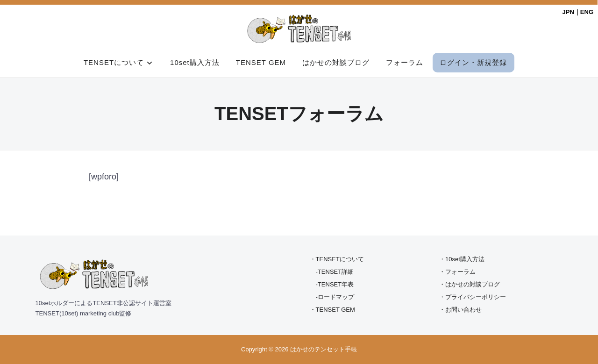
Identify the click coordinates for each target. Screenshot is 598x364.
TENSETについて (114, 62)
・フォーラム (457, 272)
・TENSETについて (337, 259)
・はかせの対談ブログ (470, 284)
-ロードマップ (335, 297)
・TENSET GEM (332, 310)
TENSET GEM (261, 62)
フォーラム (405, 62)
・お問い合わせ (460, 310)
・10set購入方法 (462, 259)
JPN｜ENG (578, 12)
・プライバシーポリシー (473, 297)
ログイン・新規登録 (473, 62)
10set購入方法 (195, 62)
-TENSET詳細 (335, 272)
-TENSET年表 (335, 284)
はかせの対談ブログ (336, 62)
